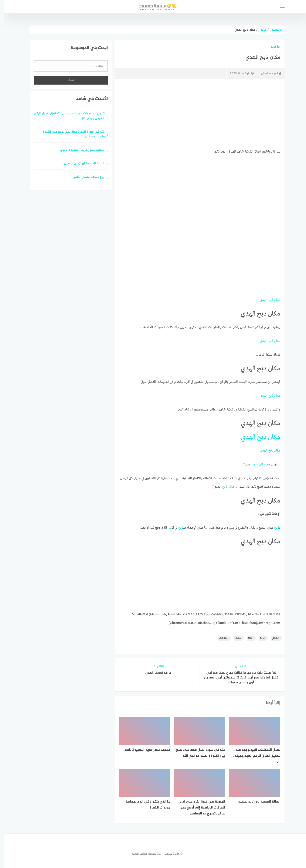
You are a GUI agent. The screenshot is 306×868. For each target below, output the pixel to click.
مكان (273, 300)
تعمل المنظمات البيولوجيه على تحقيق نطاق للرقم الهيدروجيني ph (65, 116)
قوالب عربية (135, 854)
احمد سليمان (267, 74)
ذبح (267, 300)
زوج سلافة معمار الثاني (85, 177)
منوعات (219, 638)
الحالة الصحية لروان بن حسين (80, 164)
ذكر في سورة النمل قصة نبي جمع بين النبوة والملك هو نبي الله (70, 135)
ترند (271, 47)
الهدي (260, 300)
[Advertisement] (195, 114)
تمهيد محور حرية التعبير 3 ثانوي (78, 150)
